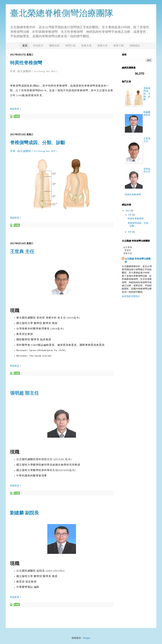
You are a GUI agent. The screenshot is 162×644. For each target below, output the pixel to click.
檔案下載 (119, 46)
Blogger (87, 638)
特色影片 (38, 46)
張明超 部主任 (24, 393)
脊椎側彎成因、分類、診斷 (38, 143)
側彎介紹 (70, 46)
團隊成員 (54, 46)
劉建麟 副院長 (24, 513)
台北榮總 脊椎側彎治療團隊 (138, 261)
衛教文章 (86, 46)
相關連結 (135, 46)
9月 (130, 215)
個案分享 (103, 46)
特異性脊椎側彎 (26, 63)
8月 (130, 232)
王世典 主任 (22, 251)
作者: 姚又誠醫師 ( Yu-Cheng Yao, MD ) (34, 71)
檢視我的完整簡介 (131, 296)
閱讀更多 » (15, 109)
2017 (128, 211)
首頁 (25, 46)
